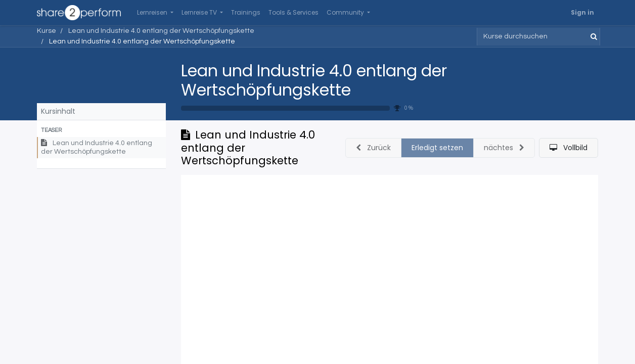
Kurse (47, 31)
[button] (101, 131)
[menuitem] (246, 13)
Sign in (582, 12)
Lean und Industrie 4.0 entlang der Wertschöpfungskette (314, 80)
